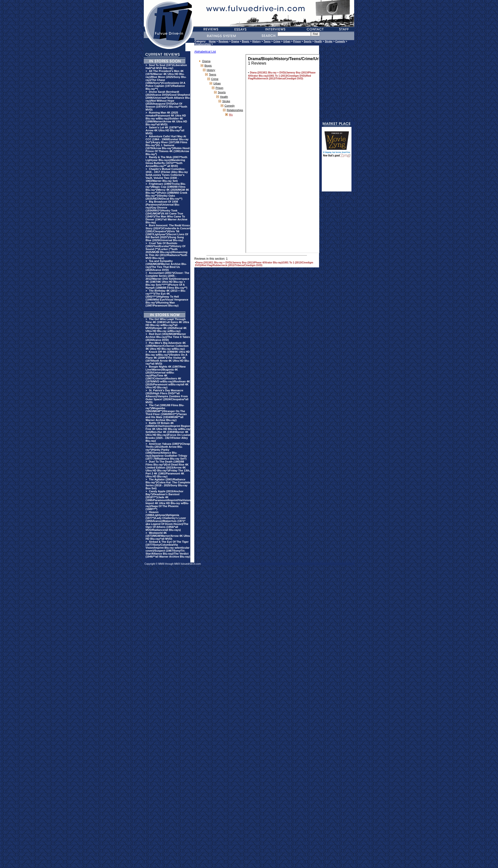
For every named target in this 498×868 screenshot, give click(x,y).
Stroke (329, 41)
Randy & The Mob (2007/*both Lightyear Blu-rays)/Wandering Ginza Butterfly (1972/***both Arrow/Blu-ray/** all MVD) (166, 162)
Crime (277, 41)
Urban (287, 41)
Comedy (340, 41)
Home (212, 41)
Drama (235, 41)
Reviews (224, 41)
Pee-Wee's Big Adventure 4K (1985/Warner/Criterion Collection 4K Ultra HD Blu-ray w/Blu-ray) (167, 346)
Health (318, 41)
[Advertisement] (337, 177)
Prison (297, 41)
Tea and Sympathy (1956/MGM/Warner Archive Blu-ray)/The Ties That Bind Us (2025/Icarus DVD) (166, 265)
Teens (267, 41)
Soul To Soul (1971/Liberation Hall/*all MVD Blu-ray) (166, 67)
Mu (231, 115)
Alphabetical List (205, 52)
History (256, 41)
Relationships (203, 44)
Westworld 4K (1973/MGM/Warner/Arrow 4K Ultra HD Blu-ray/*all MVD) (168, 536)
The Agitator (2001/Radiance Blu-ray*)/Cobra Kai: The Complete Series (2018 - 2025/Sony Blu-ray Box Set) (168, 484)
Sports (308, 41)
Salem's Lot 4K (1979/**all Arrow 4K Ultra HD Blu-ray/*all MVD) (165, 130)
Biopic (246, 41)
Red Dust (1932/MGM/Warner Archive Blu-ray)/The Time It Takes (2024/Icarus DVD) (168, 337)
